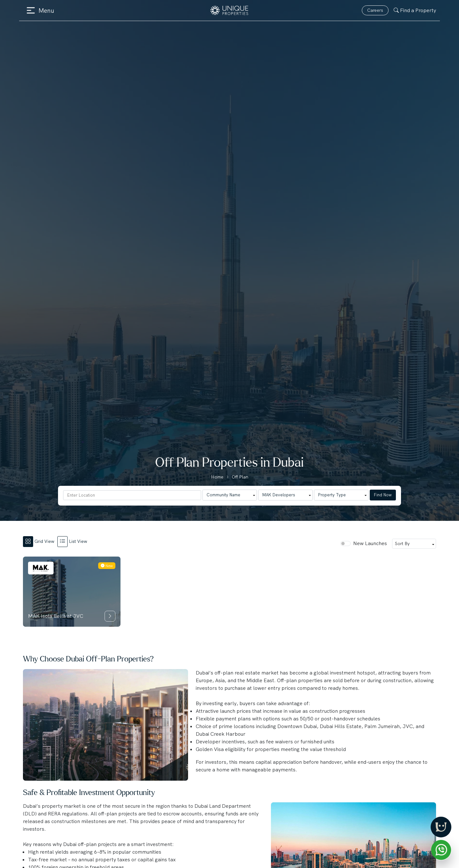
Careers (375, 10)
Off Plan (240, 477)
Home (217, 477)
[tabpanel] (229, 592)
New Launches (370, 543)
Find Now (383, 495)
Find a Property (415, 10)
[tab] (40, 541)
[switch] (346, 543)
